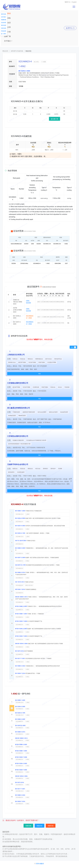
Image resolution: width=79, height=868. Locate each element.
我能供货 (39, 826)
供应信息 (4, 28)
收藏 (43, 62)
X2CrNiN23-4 (19, 522)
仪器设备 (7, 18)
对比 (73, 347)
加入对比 (36, 62)
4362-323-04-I (29, 585)
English (74, 2)
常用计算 (7, 32)
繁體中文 (68, 2)
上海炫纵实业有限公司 (16, 355)
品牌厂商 (7, 36)
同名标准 (4, 31)
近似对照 (4, 23)
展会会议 (7, 23)
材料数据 (7, 13)
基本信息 (4, 14)
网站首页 (5, 51)
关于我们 (8, 41)
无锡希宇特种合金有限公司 (18, 464)
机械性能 (4, 20)
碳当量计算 (55, 119)
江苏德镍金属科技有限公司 (18, 383)
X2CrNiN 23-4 (20, 514)
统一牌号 (4, 34)
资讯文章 (7, 27)
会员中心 (70, 28)
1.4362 (27, 514)
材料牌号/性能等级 (17, 51)
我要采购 (28, 826)
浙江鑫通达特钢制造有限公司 (19, 408)
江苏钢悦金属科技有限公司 (18, 436)
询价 (39, 374)
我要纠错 (51, 826)
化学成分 (4, 17)
